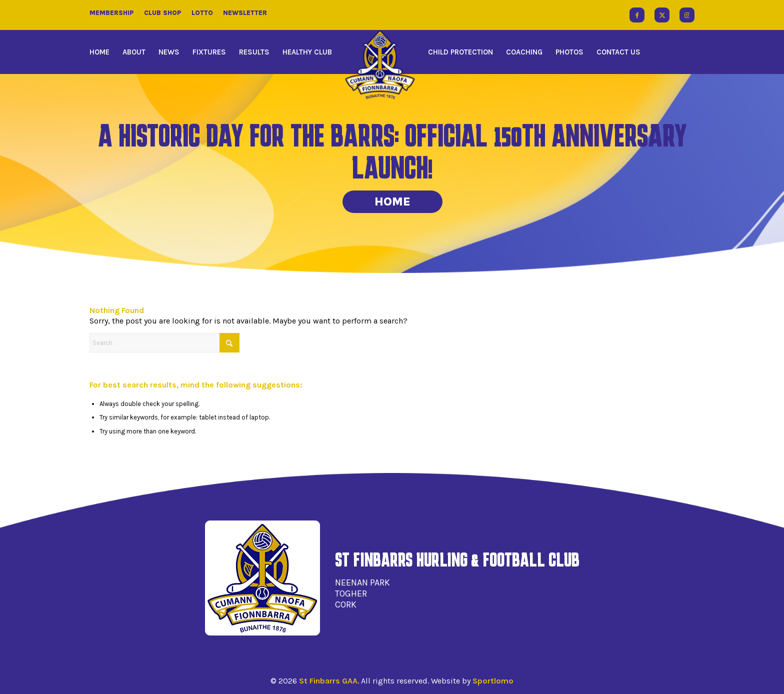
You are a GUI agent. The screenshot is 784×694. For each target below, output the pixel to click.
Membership (112, 13)
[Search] (164, 343)
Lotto (202, 13)
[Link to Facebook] (637, 15)
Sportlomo (493, 681)
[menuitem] (103, 52)
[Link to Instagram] (687, 15)
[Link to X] (662, 15)
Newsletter (245, 13)
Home (392, 201)
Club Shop (163, 13)
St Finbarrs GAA (328, 681)
